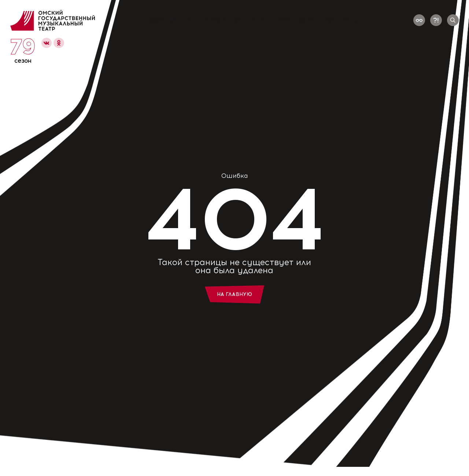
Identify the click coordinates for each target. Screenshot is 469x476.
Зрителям (295, 20)
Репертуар (205, 20)
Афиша (162, 20)
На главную (234, 294)
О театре (251, 20)
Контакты (341, 20)
